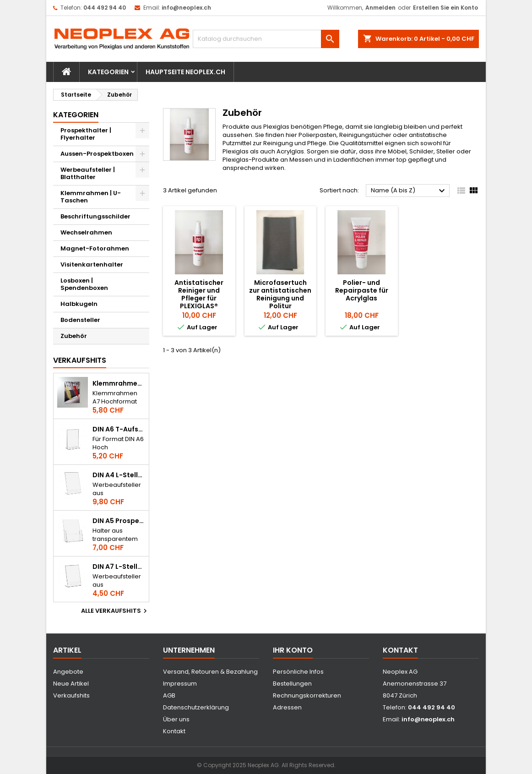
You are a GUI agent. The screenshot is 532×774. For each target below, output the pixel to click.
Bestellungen (292, 684)
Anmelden (380, 8)
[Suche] (266, 39)
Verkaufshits (80, 360)
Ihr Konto (293, 650)
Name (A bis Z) (409, 191)
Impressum (180, 684)
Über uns (176, 719)
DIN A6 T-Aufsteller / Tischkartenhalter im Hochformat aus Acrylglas (119, 429)
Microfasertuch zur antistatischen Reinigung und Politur (280, 294)
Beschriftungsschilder (95, 216)
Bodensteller (80, 320)
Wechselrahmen (86, 232)
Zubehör (74, 336)
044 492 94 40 (105, 8)
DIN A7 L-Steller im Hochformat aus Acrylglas (119, 567)
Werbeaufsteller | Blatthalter (88, 173)
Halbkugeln (79, 304)
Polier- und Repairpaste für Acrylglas (362, 290)
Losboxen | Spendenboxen (84, 284)
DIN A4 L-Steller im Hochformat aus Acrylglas (119, 475)
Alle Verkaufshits (115, 611)
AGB (169, 695)
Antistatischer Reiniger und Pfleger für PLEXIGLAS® (199, 294)
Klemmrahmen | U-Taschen (91, 197)
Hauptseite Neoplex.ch (185, 72)
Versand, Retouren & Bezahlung (210, 672)
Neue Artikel (71, 684)
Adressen (287, 707)
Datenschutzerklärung (196, 707)
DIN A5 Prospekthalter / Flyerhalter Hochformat (119, 521)
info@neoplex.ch (186, 8)
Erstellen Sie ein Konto (445, 8)
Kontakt (174, 731)
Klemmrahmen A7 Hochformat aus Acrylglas (119, 384)
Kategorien (108, 72)
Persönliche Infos (298, 672)
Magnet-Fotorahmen (95, 248)
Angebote (68, 672)
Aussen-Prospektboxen (97, 154)
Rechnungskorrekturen (307, 695)
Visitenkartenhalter (92, 264)
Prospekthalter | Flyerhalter (86, 134)
